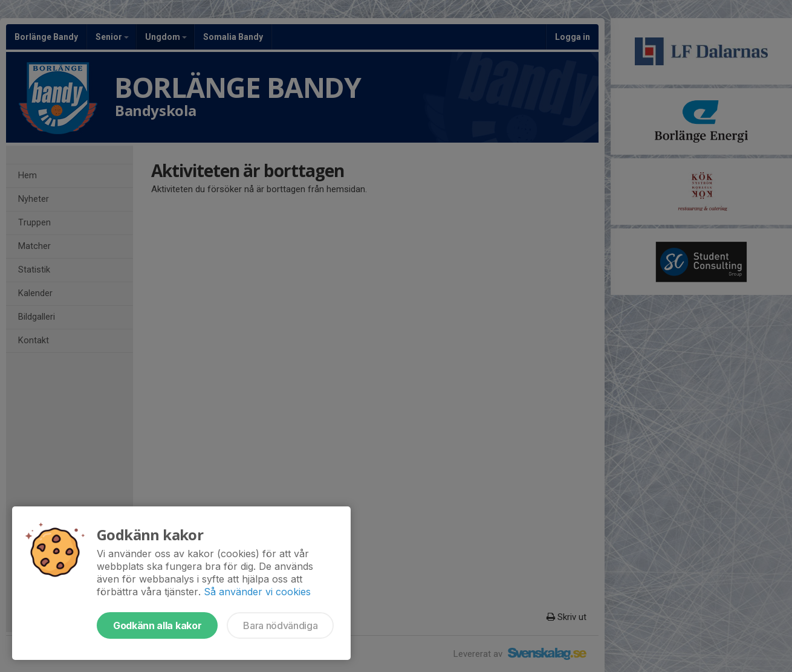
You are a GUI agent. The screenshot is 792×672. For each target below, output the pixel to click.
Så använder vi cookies (257, 592)
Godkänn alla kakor (157, 625)
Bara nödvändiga (280, 625)
